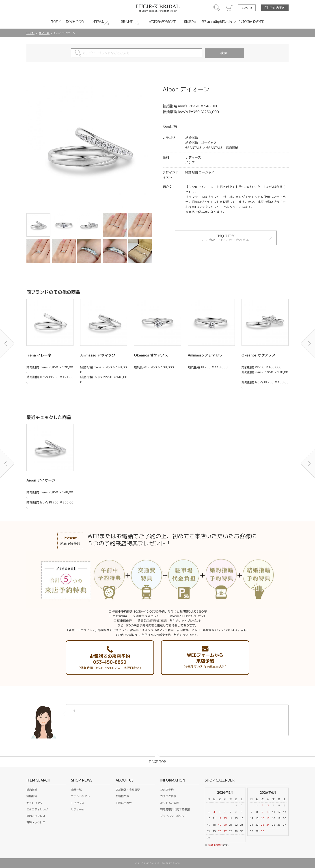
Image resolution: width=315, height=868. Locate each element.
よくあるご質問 (170, 803)
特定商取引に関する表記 (175, 809)
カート (229, 8)
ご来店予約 (277, 8)
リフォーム (78, 809)
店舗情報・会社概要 (128, 790)
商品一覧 (44, 33)
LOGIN (247, 8)
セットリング (35, 803)
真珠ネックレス (36, 822)
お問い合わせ (124, 803)
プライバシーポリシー (174, 816)
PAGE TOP (158, 762)
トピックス (78, 803)
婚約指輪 (32, 790)
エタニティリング (37, 809)
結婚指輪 (32, 796)
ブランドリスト (80, 796)
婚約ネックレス (36, 816)
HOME (30, 33)
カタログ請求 (168, 796)
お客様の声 (122, 796)
